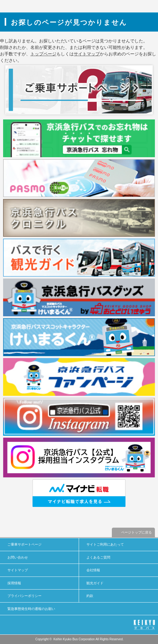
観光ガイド (95, 583)
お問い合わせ (18, 557)
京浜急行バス (22, 6)
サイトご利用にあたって (105, 544)
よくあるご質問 (98, 557)
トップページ (43, 54)
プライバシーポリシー (24, 596)
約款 (90, 596)
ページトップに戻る (136, 532)
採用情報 (14, 583)
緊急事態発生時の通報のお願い (31, 609)
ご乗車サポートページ (24, 544)
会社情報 (93, 570)
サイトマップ (87, 54)
